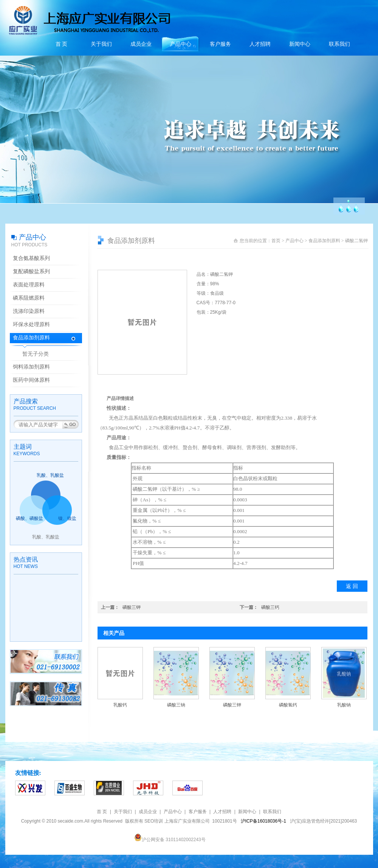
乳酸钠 (344, 705)
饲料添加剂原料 (31, 367)
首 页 (62, 44)
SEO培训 (154, 821)
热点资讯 (26, 559)
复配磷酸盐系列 (31, 271)
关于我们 (101, 44)
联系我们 (339, 44)
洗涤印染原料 (29, 311)
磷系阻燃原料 (29, 298)
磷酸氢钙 (288, 705)
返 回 (352, 586)
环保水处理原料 (31, 324)
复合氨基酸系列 (31, 258)
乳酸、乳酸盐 (50, 475)
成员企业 (141, 44)
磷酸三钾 (132, 607)
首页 (276, 241)
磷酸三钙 (270, 607)
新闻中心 (300, 44)
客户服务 (220, 44)
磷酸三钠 (176, 705)
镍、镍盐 (67, 518)
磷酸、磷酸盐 (29, 518)
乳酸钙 (120, 705)
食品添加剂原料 (31, 338)
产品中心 (181, 44)
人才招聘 (260, 44)
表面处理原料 (29, 285)
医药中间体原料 (31, 380)
